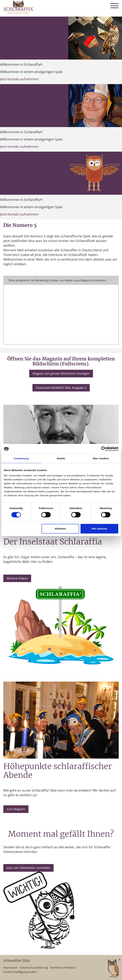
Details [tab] (61, 458)
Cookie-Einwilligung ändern (20, 972)
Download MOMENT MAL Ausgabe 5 (61, 388)
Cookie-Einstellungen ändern (61, 280)
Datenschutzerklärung (34, 968)
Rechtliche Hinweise (63, 968)
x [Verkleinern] (119, 959)
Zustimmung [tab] (21, 458)
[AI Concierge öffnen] (108, 969)
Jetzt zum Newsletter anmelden (28, 868)
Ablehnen (60, 529)
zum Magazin (16, 809)
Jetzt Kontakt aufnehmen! (19, 79)
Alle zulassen (99, 529)
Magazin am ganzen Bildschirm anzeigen (61, 373)
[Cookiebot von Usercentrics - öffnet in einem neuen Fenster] (104, 449)
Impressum (10, 968)
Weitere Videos (17, 578)
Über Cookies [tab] (101, 458)
